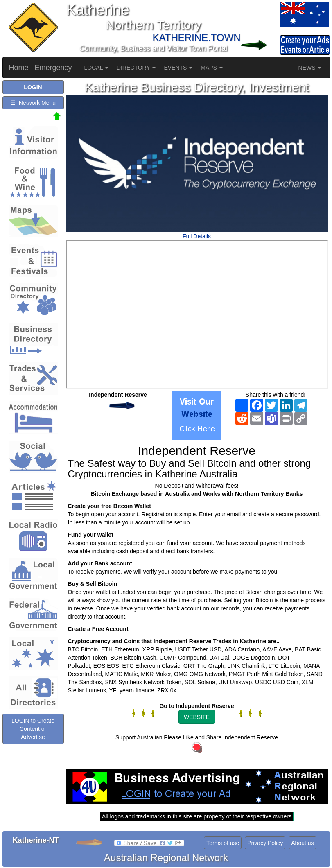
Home (19, 68)
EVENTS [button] (178, 68)
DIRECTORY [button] (136, 68)
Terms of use (223, 843)
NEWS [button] (310, 68)
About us (302, 843)
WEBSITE (197, 717)
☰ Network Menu (33, 103)
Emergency (53, 68)
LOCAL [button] (96, 68)
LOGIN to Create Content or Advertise (33, 729)
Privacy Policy (265, 843)
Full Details (197, 236)
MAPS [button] (212, 68)
